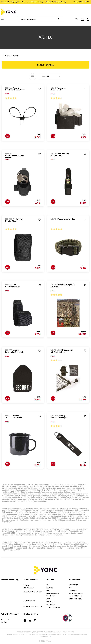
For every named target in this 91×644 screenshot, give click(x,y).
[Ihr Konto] (82, 19)
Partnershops (51, 604)
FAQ (48, 585)
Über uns (50, 588)
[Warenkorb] (87, 19)
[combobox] (37, 19)
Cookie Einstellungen (54, 607)
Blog (48, 590)
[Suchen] (60, 19)
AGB (71, 588)
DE (88, 1)
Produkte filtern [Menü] (46, 65)
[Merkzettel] (77, 19)
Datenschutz (73, 585)
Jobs (48, 599)
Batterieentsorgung (76, 599)
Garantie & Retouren (76, 593)
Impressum (73, 590)
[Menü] (4, 19)
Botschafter (50, 602)
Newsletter (50, 596)
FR (85, 1)
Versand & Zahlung (76, 596)
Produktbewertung (53, 593)
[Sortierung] (50, 77)
